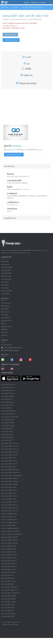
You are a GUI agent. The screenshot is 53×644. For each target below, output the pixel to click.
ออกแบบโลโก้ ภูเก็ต (7, 435)
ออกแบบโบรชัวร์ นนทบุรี (8, 614)
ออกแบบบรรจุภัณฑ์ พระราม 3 (10, 505)
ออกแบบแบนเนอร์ (6, 279)
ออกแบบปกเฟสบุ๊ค (6, 291)
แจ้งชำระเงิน (5, 309)
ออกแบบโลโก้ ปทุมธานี (8, 420)
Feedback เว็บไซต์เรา (7, 373)
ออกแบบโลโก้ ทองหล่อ (8, 396)
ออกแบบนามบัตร (6, 276)
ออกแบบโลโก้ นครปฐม (8, 426)
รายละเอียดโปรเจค (9, 166)
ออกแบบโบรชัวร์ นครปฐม (9, 602)
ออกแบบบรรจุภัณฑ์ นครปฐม (9, 543)
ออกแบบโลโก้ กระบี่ (7, 440)
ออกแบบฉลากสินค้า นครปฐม (9, 484)
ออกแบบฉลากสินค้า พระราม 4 (10, 449)
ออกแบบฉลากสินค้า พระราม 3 (10, 446)
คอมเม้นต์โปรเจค (10, 218)
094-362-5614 (7, 345)
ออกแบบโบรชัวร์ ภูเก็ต (8, 611)
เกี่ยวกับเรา (5, 299)
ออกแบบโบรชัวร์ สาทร (8, 575)
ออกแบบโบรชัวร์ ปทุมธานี (9, 596)
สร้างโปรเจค (5, 315)
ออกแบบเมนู (5, 288)
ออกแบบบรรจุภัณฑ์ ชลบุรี (9, 546)
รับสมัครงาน (5, 330)
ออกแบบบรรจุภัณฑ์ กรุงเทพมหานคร (12, 534)
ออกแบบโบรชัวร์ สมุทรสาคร (9, 587)
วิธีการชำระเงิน (5, 306)
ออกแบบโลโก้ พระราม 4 (8, 391)
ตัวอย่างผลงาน (5, 312)
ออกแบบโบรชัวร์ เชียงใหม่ (9, 599)
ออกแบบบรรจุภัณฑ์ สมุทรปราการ (11, 531)
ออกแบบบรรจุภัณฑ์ (7, 267)
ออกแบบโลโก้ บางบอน (8, 405)
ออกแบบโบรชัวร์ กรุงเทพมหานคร (11, 593)
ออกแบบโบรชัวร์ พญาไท (8, 578)
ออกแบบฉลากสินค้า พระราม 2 (10, 443)
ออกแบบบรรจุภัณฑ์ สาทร (9, 517)
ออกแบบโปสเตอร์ (6, 273)
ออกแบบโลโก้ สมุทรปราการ (9, 414)
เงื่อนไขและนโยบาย (7, 321)
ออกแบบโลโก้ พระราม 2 (8, 385)
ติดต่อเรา (4, 324)
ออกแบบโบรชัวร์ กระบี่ (8, 617)
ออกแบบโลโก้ (15, 8)
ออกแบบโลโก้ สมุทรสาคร (8, 411)
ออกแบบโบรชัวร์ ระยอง (8, 608)
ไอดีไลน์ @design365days (11, 351)
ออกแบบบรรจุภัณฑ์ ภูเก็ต (8, 552)
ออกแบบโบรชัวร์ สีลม (7, 584)
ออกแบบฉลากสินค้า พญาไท (9, 461)
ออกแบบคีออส (5, 282)
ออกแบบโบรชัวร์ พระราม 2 (9, 561)
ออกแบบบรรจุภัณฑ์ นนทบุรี (9, 555)
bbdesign (17, 146)
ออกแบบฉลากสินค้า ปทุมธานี (9, 479)
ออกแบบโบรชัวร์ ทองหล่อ (8, 572)
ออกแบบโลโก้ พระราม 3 (8, 388)
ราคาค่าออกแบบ (6, 303)
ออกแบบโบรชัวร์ (6, 270)
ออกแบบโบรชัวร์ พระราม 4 (9, 567)
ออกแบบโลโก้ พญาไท (7, 402)
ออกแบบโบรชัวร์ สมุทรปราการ (10, 590)
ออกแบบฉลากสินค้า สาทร (9, 458)
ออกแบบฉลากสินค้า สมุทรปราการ (11, 473)
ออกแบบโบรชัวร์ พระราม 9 (9, 570)
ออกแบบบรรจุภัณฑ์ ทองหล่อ (9, 514)
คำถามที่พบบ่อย (6, 318)
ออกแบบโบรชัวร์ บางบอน (8, 581)
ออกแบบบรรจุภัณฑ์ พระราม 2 (10, 502)
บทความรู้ (4, 335)
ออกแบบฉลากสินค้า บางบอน (9, 464)
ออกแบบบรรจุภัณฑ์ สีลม (8, 526)
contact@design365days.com (13, 348)
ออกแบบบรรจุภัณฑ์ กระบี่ (9, 558)
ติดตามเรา (5, 355)
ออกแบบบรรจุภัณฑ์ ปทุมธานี (9, 537)
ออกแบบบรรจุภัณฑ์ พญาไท (9, 520)
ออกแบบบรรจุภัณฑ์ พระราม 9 (10, 511)
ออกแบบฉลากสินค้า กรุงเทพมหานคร (12, 476)
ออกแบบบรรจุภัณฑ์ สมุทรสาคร (10, 528)
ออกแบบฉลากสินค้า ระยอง (9, 490)
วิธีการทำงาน (5, 332)
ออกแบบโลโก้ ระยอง (7, 432)
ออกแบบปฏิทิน (5, 294)
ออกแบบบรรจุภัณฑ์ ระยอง (9, 549)
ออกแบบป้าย (5, 285)
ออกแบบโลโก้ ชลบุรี (7, 429)
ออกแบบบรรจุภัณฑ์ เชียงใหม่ (9, 540)
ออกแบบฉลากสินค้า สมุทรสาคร (10, 470)
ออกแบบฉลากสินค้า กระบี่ (9, 499)
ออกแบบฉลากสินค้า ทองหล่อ (9, 455)
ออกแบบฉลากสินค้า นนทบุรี (9, 496)
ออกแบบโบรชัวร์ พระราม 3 (9, 564)
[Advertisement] (18, 109)
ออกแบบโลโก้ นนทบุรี (7, 437)
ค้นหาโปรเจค (5, 8)
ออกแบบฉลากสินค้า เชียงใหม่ (9, 481)
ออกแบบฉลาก (5, 264)
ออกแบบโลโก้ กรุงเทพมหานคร (10, 417)
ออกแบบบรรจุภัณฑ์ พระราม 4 (10, 508)
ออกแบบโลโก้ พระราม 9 (8, 393)
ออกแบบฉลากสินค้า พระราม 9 (10, 452)
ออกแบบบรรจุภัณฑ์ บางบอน (9, 523)
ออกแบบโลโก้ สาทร (7, 399)
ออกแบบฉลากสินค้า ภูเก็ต (9, 493)
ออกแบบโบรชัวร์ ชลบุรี (8, 605)
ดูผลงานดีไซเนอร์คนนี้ (14, 155)
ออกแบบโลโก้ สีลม (7, 408)
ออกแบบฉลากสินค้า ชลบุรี (9, 487)
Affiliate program (7, 327)
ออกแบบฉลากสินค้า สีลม (8, 467)
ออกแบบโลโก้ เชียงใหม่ (8, 423)
